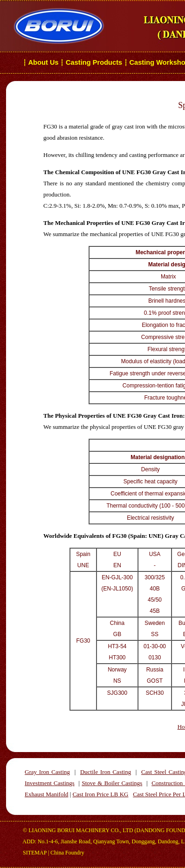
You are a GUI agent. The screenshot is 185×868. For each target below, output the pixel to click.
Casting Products (94, 62)
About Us (44, 62)
